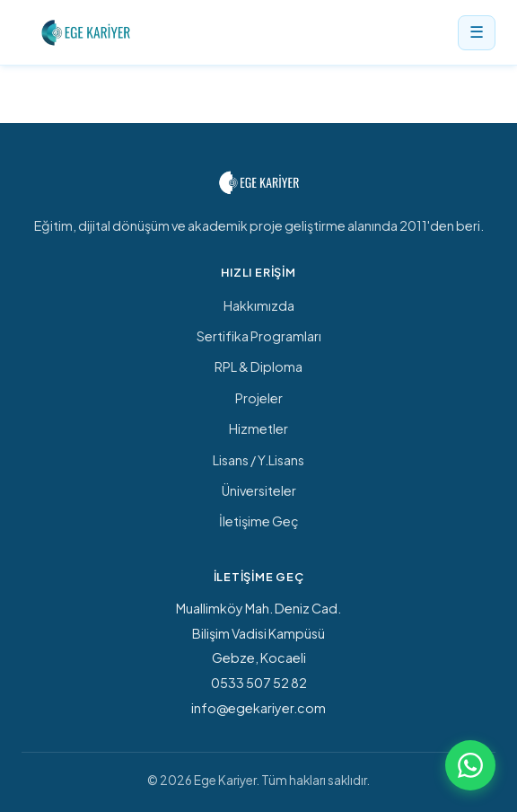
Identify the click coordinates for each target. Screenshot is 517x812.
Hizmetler (258, 428)
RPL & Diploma (258, 366)
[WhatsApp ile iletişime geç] (470, 765)
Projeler (259, 398)
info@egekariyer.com (258, 708)
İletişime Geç (259, 521)
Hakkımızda (259, 305)
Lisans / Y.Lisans (258, 460)
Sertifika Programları (259, 336)
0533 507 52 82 (259, 683)
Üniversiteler (259, 490)
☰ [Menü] (477, 32)
